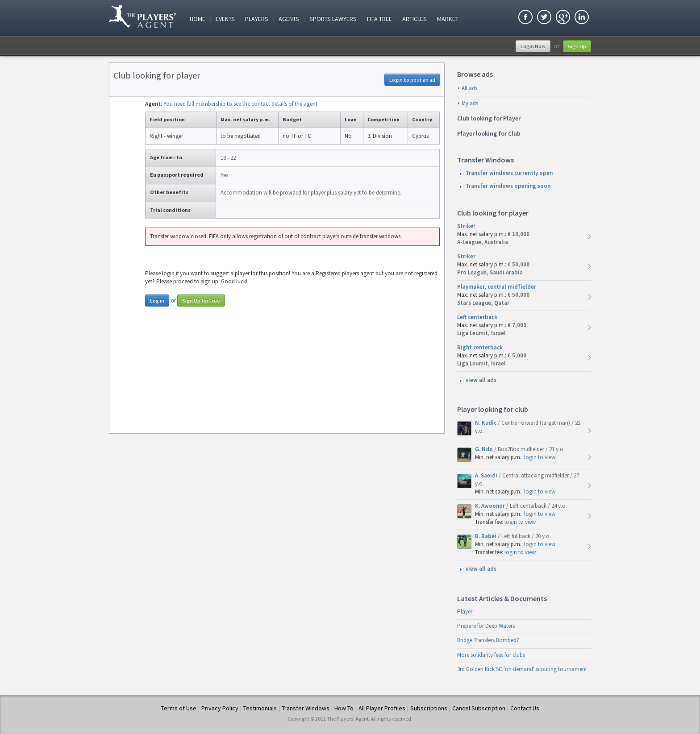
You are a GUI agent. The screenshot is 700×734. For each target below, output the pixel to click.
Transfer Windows (306, 708)
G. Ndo (485, 449)
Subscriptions (429, 708)
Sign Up (577, 46)
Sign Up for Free (201, 301)
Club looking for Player (489, 118)
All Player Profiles (382, 708)
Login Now (533, 46)
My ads (470, 103)
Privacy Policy (220, 708)
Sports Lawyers (333, 19)
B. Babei (486, 536)
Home (198, 19)
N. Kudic (486, 423)
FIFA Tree (379, 19)
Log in (157, 301)
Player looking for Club (489, 133)
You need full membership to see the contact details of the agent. (241, 104)
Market (448, 19)
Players (257, 19)
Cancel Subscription (479, 708)
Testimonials (260, 708)
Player (465, 612)
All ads (469, 88)
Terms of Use (179, 708)
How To (344, 708)
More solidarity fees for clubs (491, 655)
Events (225, 19)
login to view (540, 457)
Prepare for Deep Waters (486, 626)
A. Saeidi (487, 475)
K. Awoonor (491, 506)
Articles (415, 19)
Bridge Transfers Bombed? (488, 640)
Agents (289, 19)
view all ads (481, 380)
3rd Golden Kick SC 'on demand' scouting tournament (522, 669)
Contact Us (525, 708)
